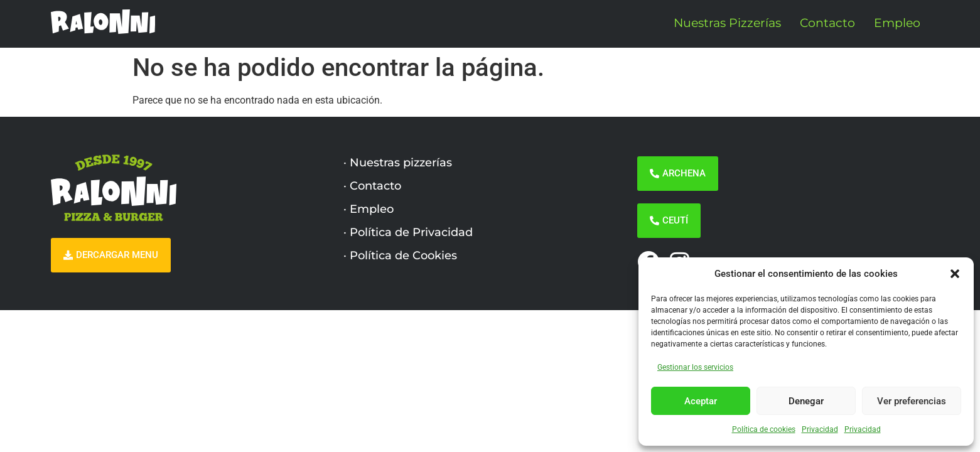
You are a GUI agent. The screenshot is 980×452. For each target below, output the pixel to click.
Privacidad (820, 429)
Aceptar (701, 401)
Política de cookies (764, 429)
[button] (955, 274)
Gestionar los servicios (695, 367)
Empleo (897, 23)
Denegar (806, 401)
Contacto (827, 23)
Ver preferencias (912, 401)
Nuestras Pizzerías (727, 23)
